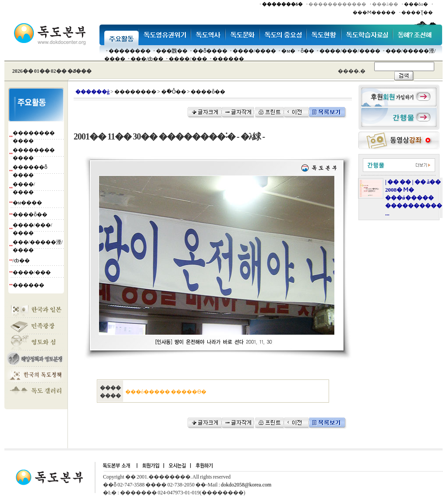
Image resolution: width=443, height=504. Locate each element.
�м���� (28, 203)
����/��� (188, 59)
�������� (130, 51)
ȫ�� (307, 51)
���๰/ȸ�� (147, 59)
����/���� (254, 51)
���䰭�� (172, 51)
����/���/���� (350, 51)
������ (228, 59)
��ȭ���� (210, 51)
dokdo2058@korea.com (246, 485)
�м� (288, 51)
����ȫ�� (30, 214)
